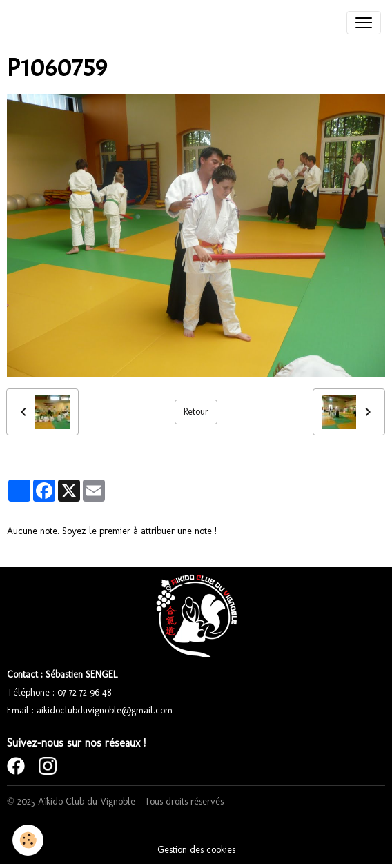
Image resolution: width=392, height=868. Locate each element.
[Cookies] (28, 840)
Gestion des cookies (196, 850)
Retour (196, 412)
